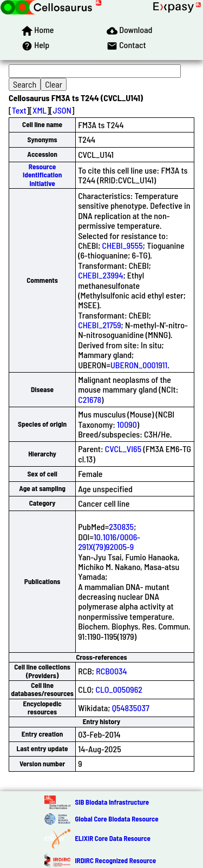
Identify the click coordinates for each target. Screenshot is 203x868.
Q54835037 (131, 708)
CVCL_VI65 (123, 449)
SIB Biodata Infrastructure (112, 802)
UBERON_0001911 (139, 365)
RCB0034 (112, 671)
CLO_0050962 (119, 689)
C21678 (90, 399)
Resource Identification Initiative (42, 175)
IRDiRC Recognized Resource (115, 860)
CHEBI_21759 (99, 325)
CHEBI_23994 (100, 275)
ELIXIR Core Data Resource (112, 838)
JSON (62, 110)
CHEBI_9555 (123, 245)
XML (40, 110)
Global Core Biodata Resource (116, 819)
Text (19, 110)
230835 (121, 526)
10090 (127, 424)
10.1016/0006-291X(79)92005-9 (109, 542)
